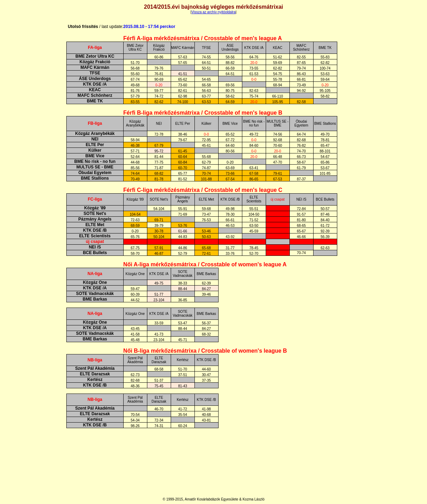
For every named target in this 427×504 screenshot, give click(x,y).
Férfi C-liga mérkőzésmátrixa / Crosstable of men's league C (203, 190)
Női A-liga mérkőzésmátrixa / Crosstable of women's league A (205, 264)
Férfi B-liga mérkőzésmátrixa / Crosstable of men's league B (203, 113)
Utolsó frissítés (95, 27)
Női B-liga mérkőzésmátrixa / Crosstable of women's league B (205, 351)
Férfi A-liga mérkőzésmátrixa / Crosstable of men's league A (203, 38)
